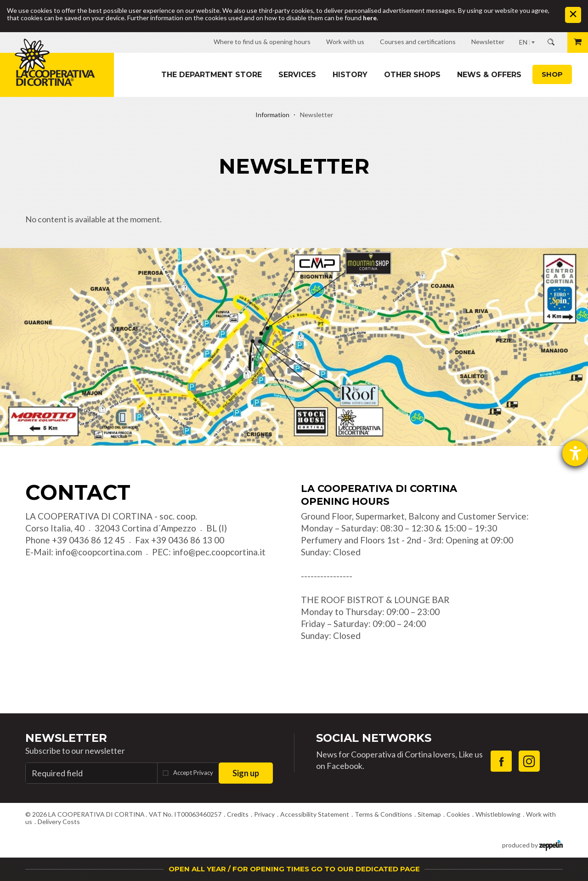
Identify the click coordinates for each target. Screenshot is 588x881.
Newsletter (66, 738)
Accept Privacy (193, 773)
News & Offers (489, 75)
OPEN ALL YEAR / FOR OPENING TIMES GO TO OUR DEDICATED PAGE (294, 869)
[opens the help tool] (575, 453)
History (350, 75)
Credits (238, 814)
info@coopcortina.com (99, 552)
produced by (532, 844)
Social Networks (374, 738)
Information (272, 115)
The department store (212, 75)
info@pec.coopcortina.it (219, 552)
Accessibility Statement (315, 814)
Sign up (246, 773)
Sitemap (429, 814)
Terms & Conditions (383, 814)
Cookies (458, 814)
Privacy (264, 814)
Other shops (412, 75)
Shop (552, 74)
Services (297, 75)
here (370, 18)
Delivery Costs (59, 822)
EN (523, 42)
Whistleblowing (498, 814)
